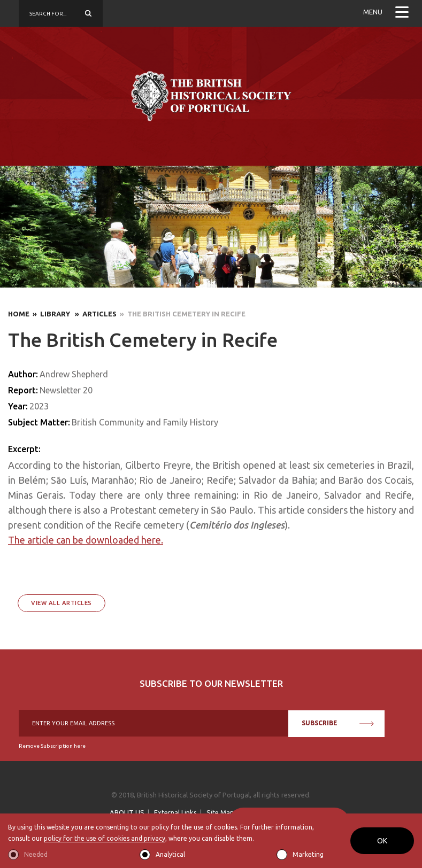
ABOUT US (127, 812)
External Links (175, 812)
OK (382, 841)
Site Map (220, 812)
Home (19, 314)
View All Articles (62, 603)
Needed (36, 854)
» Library (51, 314)
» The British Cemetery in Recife (181, 314)
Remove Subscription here (52, 746)
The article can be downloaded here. (86, 540)
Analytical (170, 854)
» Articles (94, 314)
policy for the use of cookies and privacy (105, 838)
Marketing (308, 854)
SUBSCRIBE (338, 723)
